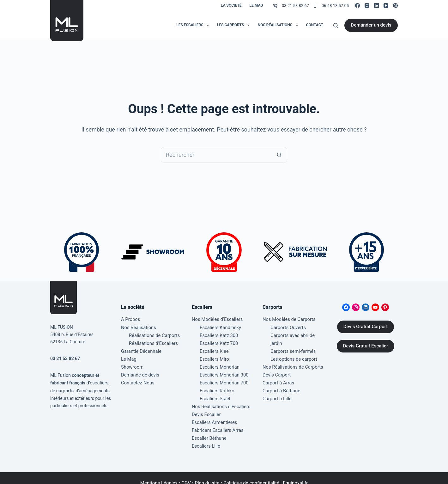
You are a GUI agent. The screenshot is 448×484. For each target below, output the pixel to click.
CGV (186, 473)
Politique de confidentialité (251, 473)
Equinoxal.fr (295, 473)
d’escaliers (97, 383)
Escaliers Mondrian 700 (223, 378)
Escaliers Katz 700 (218, 341)
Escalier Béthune (208, 429)
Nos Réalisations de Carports (291, 356)
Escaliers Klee (213, 348)
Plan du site (207, 473)
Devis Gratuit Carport (366, 327)
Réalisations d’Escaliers (152, 341)
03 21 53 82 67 (295, 6)
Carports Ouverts (287, 327)
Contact (315, 25)
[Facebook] (357, 6)
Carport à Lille (276, 385)
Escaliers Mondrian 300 (223, 371)
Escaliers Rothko (216, 385)
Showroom (132, 363)
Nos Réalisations (279, 25)
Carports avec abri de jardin (297, 334)
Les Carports (235, 25)
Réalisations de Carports (153, 334)
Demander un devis (371, 25)
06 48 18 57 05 (335, 6)
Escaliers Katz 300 (218, 334)
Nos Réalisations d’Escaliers (219, 400)
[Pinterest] (395, 6)
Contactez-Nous (137, 378)
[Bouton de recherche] (279, 155)
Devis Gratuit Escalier (366, 346)
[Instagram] (367, 6)
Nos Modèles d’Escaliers (216, 319)
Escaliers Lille (205, 436)
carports (64, 390)
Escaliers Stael (214, 392)
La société (231, 5)
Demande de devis (139, 371)
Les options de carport (293, 348)
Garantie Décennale (140, 348)
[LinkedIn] (376, 6)
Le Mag (256, 5)
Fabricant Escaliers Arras (216, 421)
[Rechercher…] (216, 155)
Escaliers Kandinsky (219, 327)
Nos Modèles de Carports (288, 319)
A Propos (130, 319)
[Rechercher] (336, 25)
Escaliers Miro (214, 356)
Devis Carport (276, 363)
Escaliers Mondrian (218, 363)
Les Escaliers (194, 25)
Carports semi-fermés (292, 341)
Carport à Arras (278, 371)
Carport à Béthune (280, 378)
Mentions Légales (159, 473)
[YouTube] (386, 6)
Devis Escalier (206, 407)
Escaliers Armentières (213, 414)
